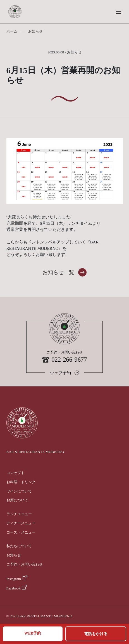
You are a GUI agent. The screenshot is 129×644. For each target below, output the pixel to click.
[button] (118, 12)
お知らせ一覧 (58, 272)
